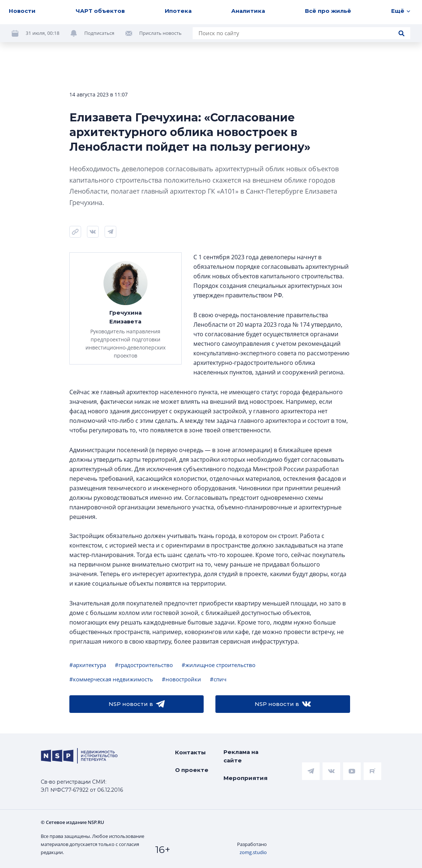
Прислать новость (161, 33)
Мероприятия (245, 778)
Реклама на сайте (241, 756)
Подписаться (99, 33)
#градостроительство (144, 665)
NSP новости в (137, 704)
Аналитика (248, 11)
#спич (218, 679)
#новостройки (181, 679)
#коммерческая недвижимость (111, 679)
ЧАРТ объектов (100, 11)
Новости (22, 11)
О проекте (192, 770)
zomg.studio (253, 852)
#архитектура (88, 665)
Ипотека (178, 11)
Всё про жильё (328, 11)
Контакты (190, 752)
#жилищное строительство (219, 665)
